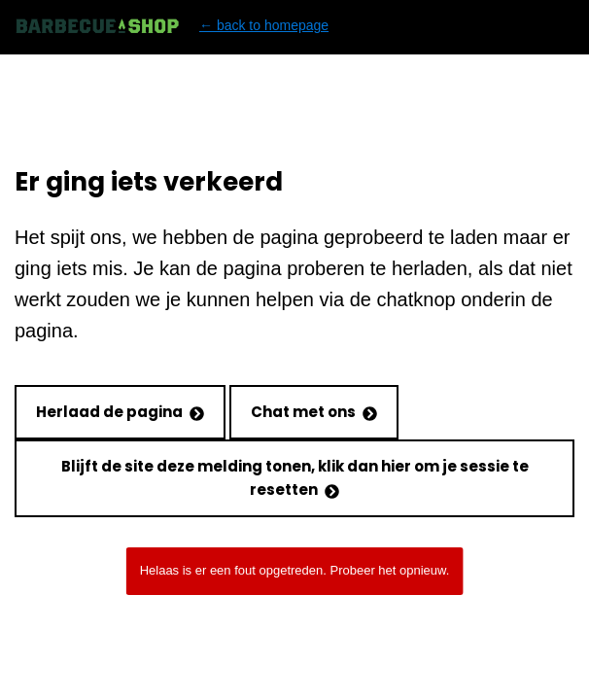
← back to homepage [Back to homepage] (172, 26)
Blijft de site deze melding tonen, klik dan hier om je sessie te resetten (295, 478)
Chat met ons (314, 412)
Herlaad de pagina (120, 412)
